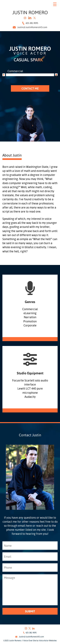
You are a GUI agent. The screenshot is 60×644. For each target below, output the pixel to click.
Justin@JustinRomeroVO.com (30, 27)
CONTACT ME (30, 88)
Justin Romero (30, 12)
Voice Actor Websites (48, 641)
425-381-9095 (30, 23)
